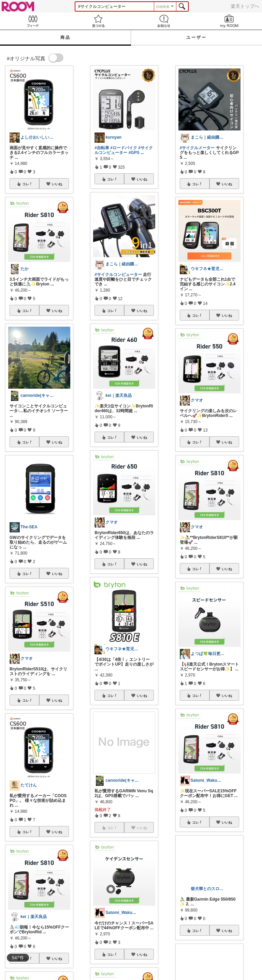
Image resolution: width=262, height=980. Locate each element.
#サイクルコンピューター (124, 150)
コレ (27, 184)
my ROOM (229, 21)
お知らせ (164, 21)
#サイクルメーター (197, 148)
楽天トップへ (245, 6)
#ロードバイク (124, 148)
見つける (98, 21)
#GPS (134, 153)
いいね (57, 184)
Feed (33, 21)
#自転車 (102, 148)
